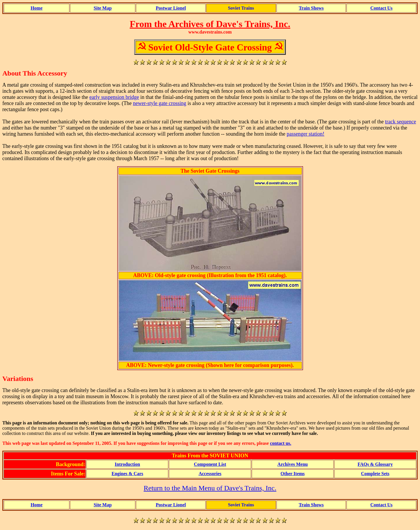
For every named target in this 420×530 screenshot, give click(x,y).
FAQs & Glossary (375, 464)
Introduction (127, 464)
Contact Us (381, 8)
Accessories (210, 474)
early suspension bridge (114, 97)
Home (37, 8)
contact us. (281, 443)
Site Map (103, 8)
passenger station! (306, 134)
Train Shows (311, 8)
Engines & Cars (127, 474)
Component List (210, 464)
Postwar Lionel (171, 8)
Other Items (293, 474)
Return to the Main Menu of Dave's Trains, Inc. (210, 488)
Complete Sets (375, 474)
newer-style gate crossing (160, 103)
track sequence (400, 122)
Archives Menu (293, 464)
